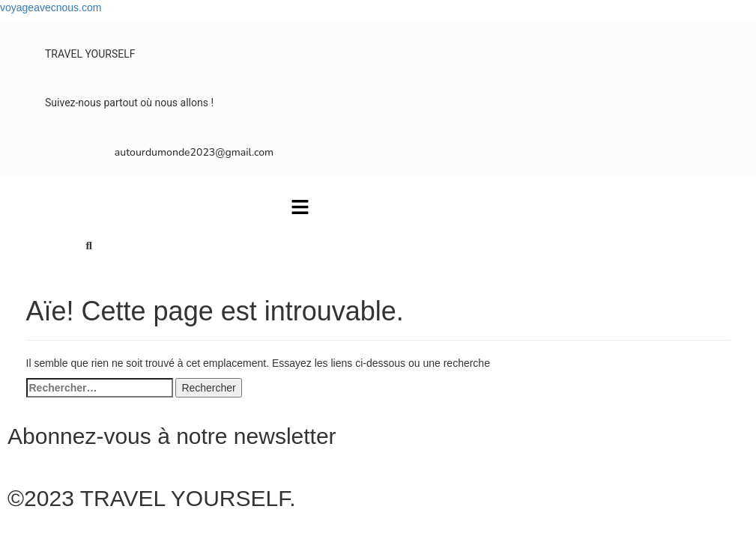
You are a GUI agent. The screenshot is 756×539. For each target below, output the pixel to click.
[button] (300, 208)
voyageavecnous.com (51, 7)
